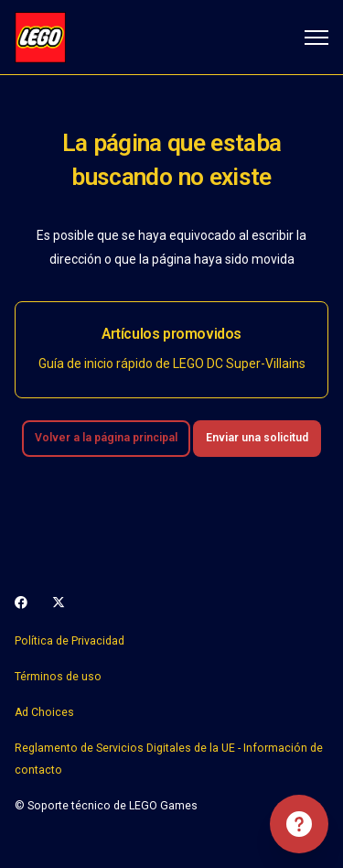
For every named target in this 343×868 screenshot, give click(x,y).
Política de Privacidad (70, 641)
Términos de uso (58, 677)
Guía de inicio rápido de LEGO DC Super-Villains (172, 363)
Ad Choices (44, 712)
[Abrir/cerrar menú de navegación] (316, 38)
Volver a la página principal (106, 438)
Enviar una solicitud (257, 438)
